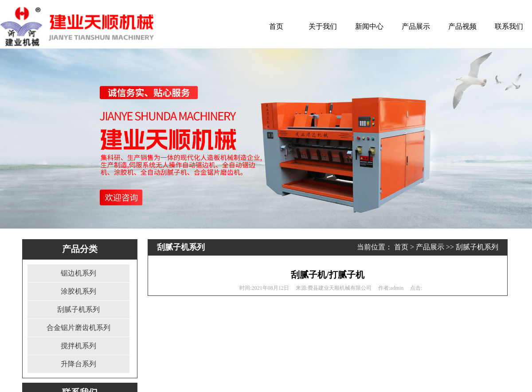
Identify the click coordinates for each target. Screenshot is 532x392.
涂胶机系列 (78, 291)
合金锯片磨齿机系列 (78, 328)
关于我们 (323, 26)
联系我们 (509, 26)
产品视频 (462, 26)
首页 (276, 26)
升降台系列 (78, 364)
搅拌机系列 (78, 346)
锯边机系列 (78, 273)
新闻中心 (369, 26)
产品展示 (416, 26)
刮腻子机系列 (78, 309)
